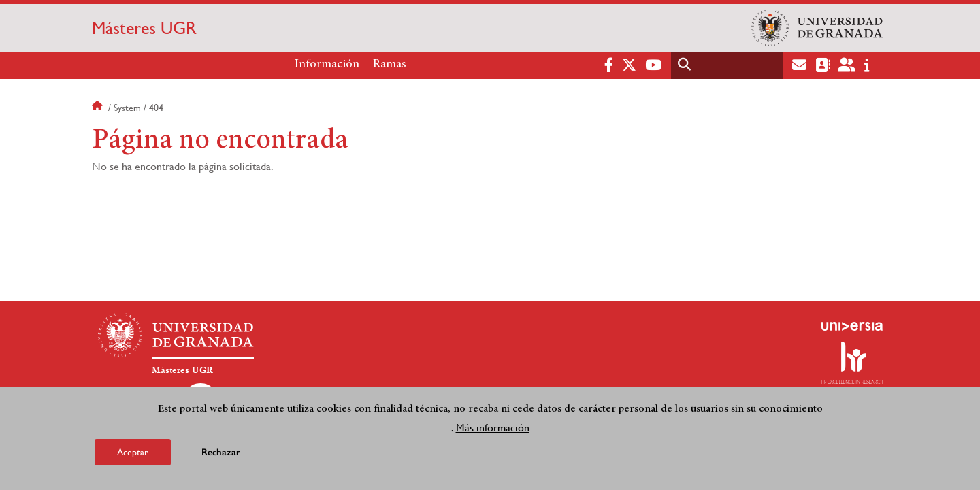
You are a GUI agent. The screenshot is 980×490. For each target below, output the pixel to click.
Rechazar (221, 454)
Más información (493, 429)
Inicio (99, 108)
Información (327, 65)
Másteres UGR (144, 28)
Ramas (390, 65)
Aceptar (133, 453)
